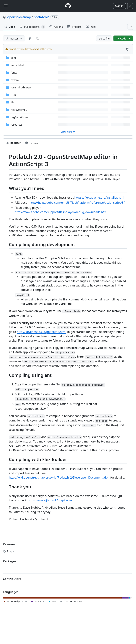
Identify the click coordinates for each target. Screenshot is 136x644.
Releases (9, 544)
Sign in (119, 6)
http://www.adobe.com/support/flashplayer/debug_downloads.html (61, 212)
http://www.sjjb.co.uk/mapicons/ (50, 500)
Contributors (12, 579)
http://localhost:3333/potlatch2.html (41, 332)
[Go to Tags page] (38, 38)
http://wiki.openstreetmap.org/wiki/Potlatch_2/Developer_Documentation (59, 477)
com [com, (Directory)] (13, 58)
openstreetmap (19, 17)
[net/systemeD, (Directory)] (19, 110)
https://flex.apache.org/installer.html (99, 198)
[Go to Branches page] (30, 38)
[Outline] (128, 143)
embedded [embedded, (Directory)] (17, 65)
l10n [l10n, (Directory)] (13, 95)
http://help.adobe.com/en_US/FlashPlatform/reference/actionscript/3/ (77, 203)
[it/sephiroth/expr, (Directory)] (21, 87)
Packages (10, 561)
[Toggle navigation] (6, 6)
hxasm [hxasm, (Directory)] (15, 80)
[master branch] (14, 38)
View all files (68, 132)
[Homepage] (68, 6)
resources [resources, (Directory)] (17, 125)
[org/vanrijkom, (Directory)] (19, 117)
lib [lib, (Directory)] (12, 102)
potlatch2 (41, 17)
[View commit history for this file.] (128, 49)
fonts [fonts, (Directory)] (14, 73)
